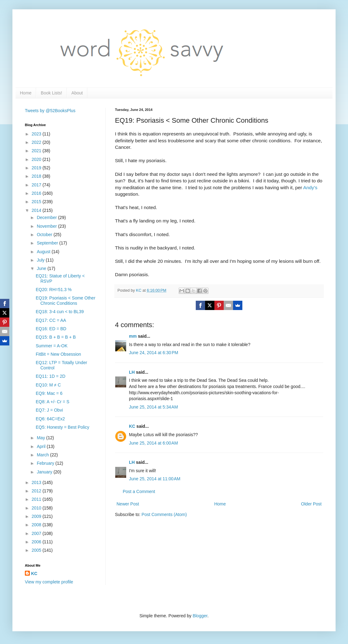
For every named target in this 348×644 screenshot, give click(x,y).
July (41, 260)
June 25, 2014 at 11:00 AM (155, 479)
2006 (37, 542)
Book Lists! (51, 93)
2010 (37, 508)
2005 (37, 550)
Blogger (200, 616)
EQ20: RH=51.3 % (54, 290)
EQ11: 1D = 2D (50, 376)
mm (133, 336)
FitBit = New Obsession (58, 354)
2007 (37, 533)
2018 (37, 176)
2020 (37, 159)
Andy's (311, 187)
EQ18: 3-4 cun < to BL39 (60, 312)
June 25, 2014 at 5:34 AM (153, 407)
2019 (37, 168)
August (44, 252)
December (47, 217)
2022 (37, 142)
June (42, 268)
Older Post (311, 504)
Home (26, 93)
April (42, 446)
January (45, 472)
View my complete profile (49, 582)
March (43, 455)
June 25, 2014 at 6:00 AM (153, 443)
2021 (37, 151)
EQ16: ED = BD (51, 329)
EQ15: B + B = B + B (56, 337)
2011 (37, 499)
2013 (37, 482)
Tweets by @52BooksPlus (50, 111)
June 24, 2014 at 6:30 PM (153, 353)
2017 (37, 185)
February (46, 463)
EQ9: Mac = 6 (49, 393)
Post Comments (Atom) (164, 514)
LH (132, 372)
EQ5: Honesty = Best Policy (62, 427)
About (77, 93)
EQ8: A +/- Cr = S (53, 402)
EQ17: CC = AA (51, 320)
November (47, 226)
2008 (37, 525)
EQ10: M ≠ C (48, 385)
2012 (37, 491)
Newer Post (128, 504)
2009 (37, 516)
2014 (37, 210)
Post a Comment (139, 491)
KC (132, 426)
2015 (37, 202)
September (48, 243)
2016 (37, 193)
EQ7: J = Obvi (49, 410)
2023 (37, 134)
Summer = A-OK (52, 346)
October (45, 235)
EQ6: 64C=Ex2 (50, 419)
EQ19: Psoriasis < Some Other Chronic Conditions (66, 301)
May (41, 438)
